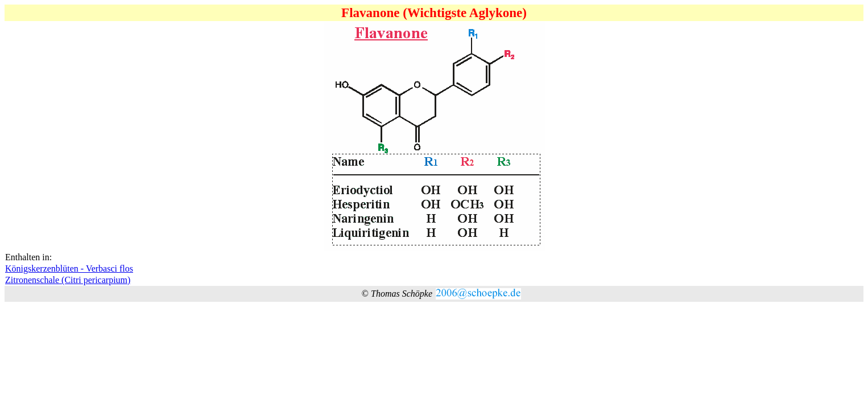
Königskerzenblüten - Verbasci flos (69, 268)
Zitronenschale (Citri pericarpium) (68, 280)
